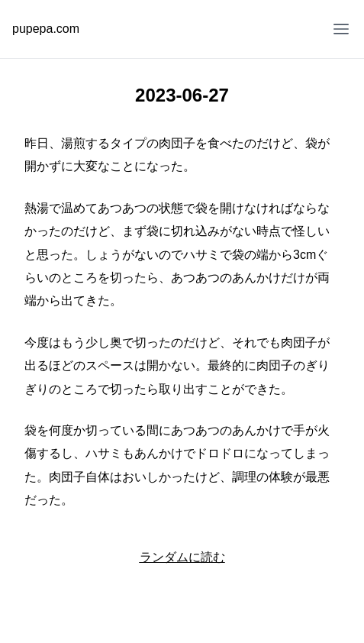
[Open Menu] (341, 29)
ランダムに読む (182, 557)
